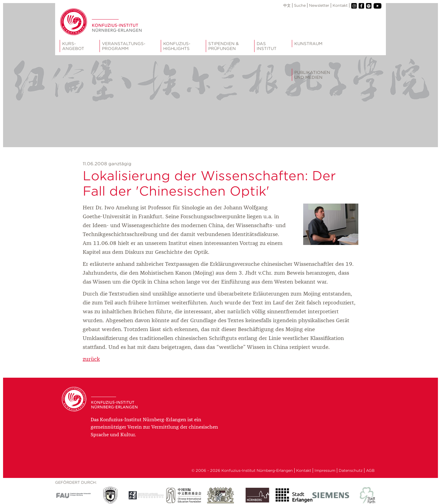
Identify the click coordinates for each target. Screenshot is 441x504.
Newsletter (319, 5)
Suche (300, 5)
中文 (287, 5)
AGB (370, 470)
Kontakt (340, 5)
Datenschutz (351, 470)
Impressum (325, 470)
